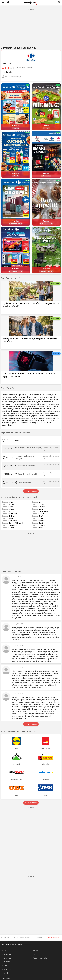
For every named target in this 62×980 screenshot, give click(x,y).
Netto (35, 954)
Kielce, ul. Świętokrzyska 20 (27, 474)
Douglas (7, 973)
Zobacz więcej (31, 491)
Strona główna (5, 938)
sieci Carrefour (15, 433)
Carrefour (39, 938)
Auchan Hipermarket (40, 958)
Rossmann (7, 958)
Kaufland (36, 950)
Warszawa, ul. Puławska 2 (27, 466)
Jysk (5, 966)
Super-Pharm (8, 969)
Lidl (5, 950)
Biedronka (7, 954)
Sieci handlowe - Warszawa (23, 938)
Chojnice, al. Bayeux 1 (25, 482)
